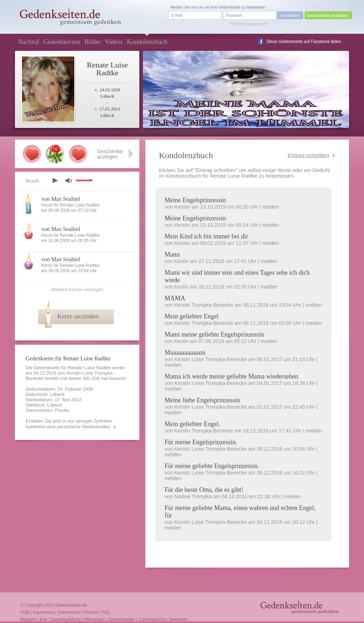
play (55, 181)
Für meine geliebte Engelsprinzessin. (212, 466)
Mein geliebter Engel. (192, 424)
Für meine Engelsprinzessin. (201, 442)
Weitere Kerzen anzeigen (77, 289)
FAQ (106, 612)
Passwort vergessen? (249, 24)
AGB (25, 612)
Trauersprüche (152, 619)
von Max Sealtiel (61, 199)
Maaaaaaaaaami (185, 353)
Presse (91, 612)
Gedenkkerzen (62, 42)
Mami (172, 254)
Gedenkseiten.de (71, 605)
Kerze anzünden (78, 316)
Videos (114, 42)
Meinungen (95, 619)
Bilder (93, 42)
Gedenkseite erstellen (327, 16)
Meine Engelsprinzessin (195, 200)
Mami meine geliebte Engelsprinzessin (214, 334)
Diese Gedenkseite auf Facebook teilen (304, 42)
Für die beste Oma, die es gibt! (204, 490)
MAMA (175, 298)
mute (69, 180)
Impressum (43, 612)
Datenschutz (69, 612)
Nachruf (29, 42)
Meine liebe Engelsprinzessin (202, 400)
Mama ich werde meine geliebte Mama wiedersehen (231, 376)
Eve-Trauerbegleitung (60, 619)
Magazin (28, 619)
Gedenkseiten (122, 619)
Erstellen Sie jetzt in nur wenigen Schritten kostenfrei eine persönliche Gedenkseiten (69, 424)
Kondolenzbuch (147, 42)
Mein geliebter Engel (192, 316)
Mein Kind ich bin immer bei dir (206, 236)
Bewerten (179, 619)
